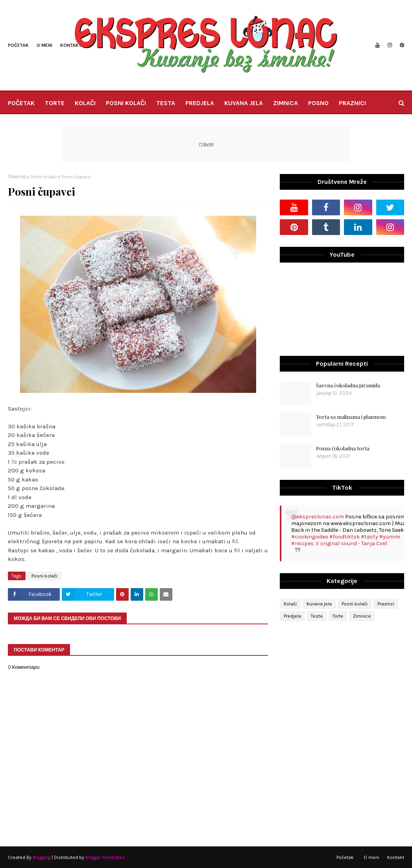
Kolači (290, 604)
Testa (317, 616)
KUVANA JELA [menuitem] (244, 103)
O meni (44, 45)
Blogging (42, 857)
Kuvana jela (319, 604)
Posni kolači (44, 177)
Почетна (17, 177)
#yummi (390, 537)
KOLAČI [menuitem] (85, 103)
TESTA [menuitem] (166, 103)
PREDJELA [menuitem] (200, 103)
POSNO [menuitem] (318, 103)
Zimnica (362, 616)
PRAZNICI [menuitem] (352, 103)
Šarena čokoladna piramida (348, 385)
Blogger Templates (105, 857)
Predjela (292, 616)
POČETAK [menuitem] (21, 103)
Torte (338, 616)
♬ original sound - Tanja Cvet (351, 543)
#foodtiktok (345, 537)
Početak (18, 45)
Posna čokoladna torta (343, 448)
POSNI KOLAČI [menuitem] (126, 103)
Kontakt (71, 45)
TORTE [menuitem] (55, 103)
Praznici (386, 604)
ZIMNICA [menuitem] (285, 103)
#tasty (370, 537)
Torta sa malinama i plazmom (351, 417)
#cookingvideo (310, 537)
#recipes (302, 543)
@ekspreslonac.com (318, 517)
